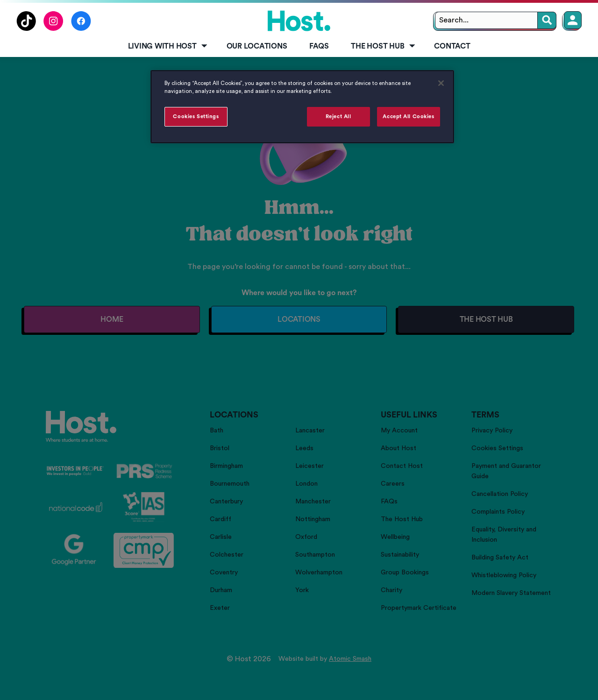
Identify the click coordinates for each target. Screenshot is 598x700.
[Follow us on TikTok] (26, 28)
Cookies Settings (196, 117)
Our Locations (257, 46)
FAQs (319, 46)
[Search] (547, 20)
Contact (452, 46)
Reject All (338, 117)
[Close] (441, 83)
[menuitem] (166, 47)
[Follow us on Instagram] (53, 28)
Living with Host (168, 46)
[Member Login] (573, 20)
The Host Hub (384, 46)
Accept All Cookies (408, 117)
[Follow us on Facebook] (81, 28)
